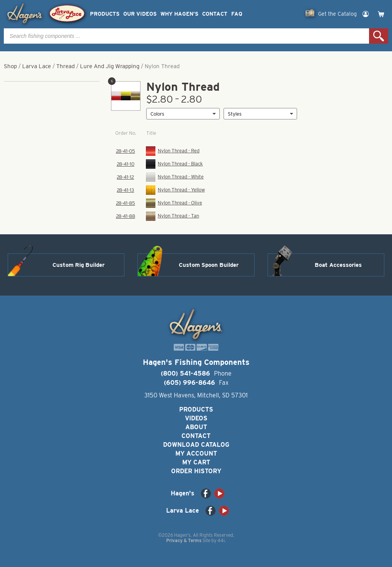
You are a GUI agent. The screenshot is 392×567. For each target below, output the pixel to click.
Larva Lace (37, 66)
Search (379, 36)
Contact (215, 14)
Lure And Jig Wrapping (110, 66)
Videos (196, 418)
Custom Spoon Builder (209, 265)
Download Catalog (196, 445)
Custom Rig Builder (78, 265)
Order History (196, 471)
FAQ (237, 14)
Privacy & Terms (184, 540)
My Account (196, 453)
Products (105, 14)
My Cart (196, 462)
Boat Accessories (338, 265)
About (196, 427)
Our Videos (140, 14)
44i (221, 540)
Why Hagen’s (179, 14)
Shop (10, 66)
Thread (65, 66)
